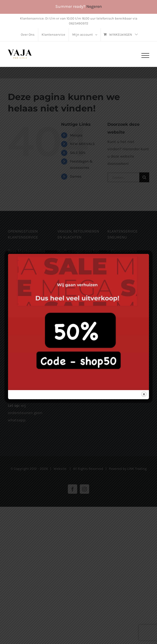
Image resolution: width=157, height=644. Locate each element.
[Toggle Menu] (145, 55)
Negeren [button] (94, 6)
